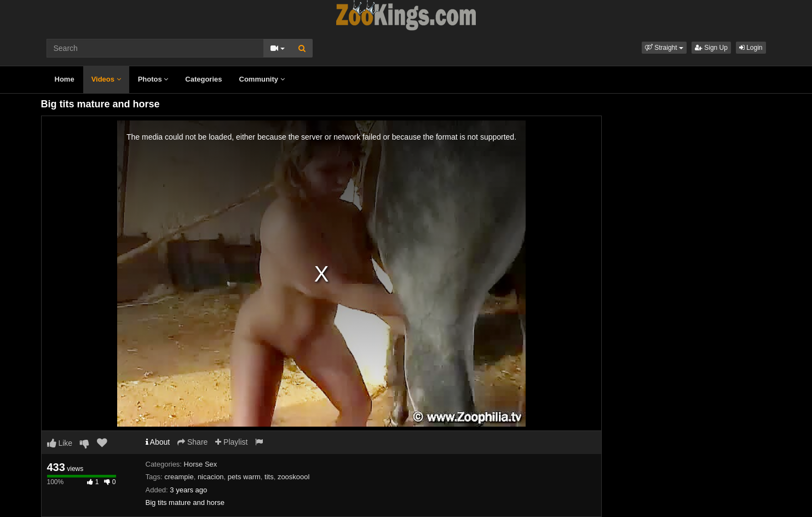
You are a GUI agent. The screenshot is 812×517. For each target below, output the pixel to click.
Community (262, 79)
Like (60, 443)
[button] (664, 48)
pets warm (244, 477)
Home (65, 79)
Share (192, 442)
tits (269, 477)
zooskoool (294, 477)
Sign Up (711, 48)
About (158, 442)
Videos (106, 79)
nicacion (211, 477)
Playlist (231, 442)
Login (751, 48)
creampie (179, 477)
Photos (153, 79)
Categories (203, 79)
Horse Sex (201, 464)
